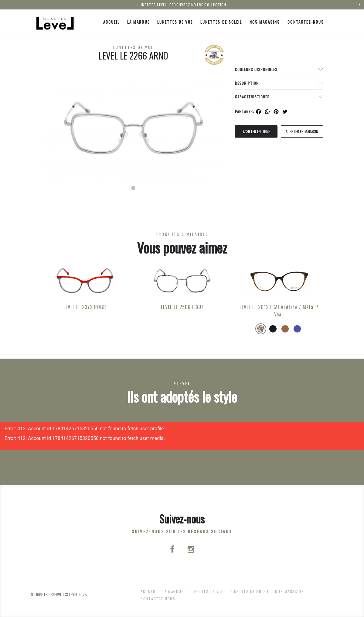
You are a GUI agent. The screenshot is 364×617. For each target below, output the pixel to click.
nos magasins (265, 22)
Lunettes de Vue (175, 22)
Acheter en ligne (256, 131)
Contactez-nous (306, 22)
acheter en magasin (302, 131)
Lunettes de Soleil (221, 22)
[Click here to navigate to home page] (56, 21)
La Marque (138, 22)
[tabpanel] (134, 128)
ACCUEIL (111, 22)
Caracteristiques (252, 97)
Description (247, 83)
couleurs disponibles (256, 69)
